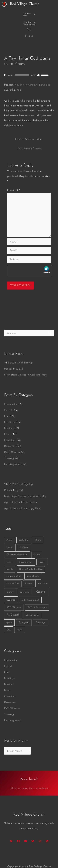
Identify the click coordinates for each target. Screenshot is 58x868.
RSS (19, 79)
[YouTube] (25, 830)
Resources (10, 435)
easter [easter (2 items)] (10, 551)
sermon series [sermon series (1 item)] (33, 604)
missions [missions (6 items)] (43, 572)
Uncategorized (12, 453)
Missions (9, 417)
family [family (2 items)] (10, 558)
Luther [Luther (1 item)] (28, 573)
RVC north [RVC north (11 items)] (13, 604)
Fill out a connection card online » (29, 777)
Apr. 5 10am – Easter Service (21, 491)
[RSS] (47, 830)
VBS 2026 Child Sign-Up (18, 352)
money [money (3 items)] (10, 581)
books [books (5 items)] (10, 536)
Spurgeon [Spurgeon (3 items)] (24, 612)
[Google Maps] (11, 830)
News (7, 423)
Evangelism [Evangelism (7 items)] (26, 551)
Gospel (8, 399)
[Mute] (39, 64)
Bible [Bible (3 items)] (38, 529)
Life (6, 405)
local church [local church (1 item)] (33, 565)
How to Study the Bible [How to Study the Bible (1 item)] (31, 558)
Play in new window (26, 74)
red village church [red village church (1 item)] (30, 589)
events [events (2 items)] (42, 551)
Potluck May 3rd (13, 358)
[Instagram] (40, 830)
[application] (29, 64)
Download (45, 74)
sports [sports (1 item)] (9, 612)
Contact (29, 20)
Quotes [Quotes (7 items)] (11, 589)
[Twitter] (33, 830)
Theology (9, 447)
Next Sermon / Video (29, 138)
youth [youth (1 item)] (19, 619)
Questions (10, 429)
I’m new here (16, 13)
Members (35, 13)
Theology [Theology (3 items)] (40, 612)
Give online (29, 26)
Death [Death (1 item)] (37, 544)
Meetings (9, 411)
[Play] (5, 64)
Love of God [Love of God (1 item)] (13, 573)
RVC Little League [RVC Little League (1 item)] (37, 596)
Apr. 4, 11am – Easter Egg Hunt (22, 497)
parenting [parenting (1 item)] (25, 581)
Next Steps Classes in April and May (25, 364)
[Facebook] (18, 830)
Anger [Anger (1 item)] (9, 529)
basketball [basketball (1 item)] (24, 529)
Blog (48, 13)
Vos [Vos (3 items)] (8, 619)
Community (11, 393)
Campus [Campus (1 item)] (24, 536)
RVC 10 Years (12, 441)
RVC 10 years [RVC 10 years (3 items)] (14, 596)
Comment (13, 179)
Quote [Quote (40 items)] (41, 581)
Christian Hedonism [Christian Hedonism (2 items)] (17, 544)
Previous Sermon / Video (29, 128)
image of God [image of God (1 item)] (13, 565)
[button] (16, 13)
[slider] (22, 64)
